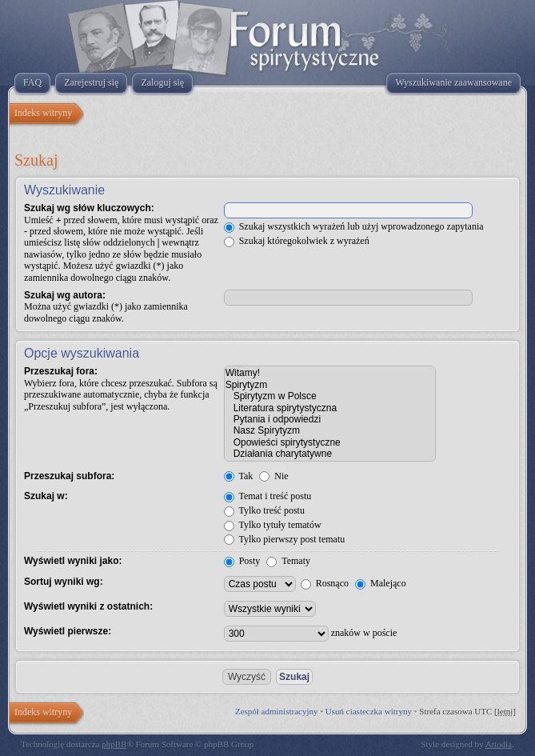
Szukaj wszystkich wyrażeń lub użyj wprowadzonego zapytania (354, 226)
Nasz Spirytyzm (330, 430)
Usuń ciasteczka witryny (369, 711)
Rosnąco (325, 583)
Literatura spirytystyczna (330, 408)
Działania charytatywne (330, 454)
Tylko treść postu (264, 510)
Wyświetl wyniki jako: (73, 561)
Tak (239, 476)
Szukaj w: (46, 496)
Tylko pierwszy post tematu (285, 539)
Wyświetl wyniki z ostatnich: (88, 606)
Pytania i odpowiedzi (330, 419)
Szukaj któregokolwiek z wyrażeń (297, 241)
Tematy (288, 561)
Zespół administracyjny (277, 711)
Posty (242, 561)
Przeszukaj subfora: (69, 476)
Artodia (499, 744)
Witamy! (330, 373)
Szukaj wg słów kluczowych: (89, 208)
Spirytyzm (330, 385)
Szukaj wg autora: (65, 295)
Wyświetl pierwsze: (68, 631)
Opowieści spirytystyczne (330, 442)
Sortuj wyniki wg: (64, 582)
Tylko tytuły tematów (273, 525)
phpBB (114, 744)
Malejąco (381, 583)
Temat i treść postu (268, 496)
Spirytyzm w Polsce (330, 396)
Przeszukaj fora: (61, 371)
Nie (273, 476)
